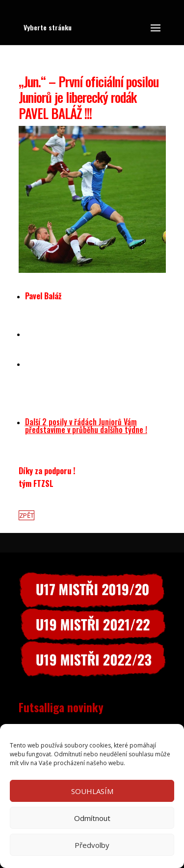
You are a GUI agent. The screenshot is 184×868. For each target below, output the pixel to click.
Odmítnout (92, 818)
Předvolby (92, 845)
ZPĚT (26, 515)
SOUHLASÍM (92, 791)
